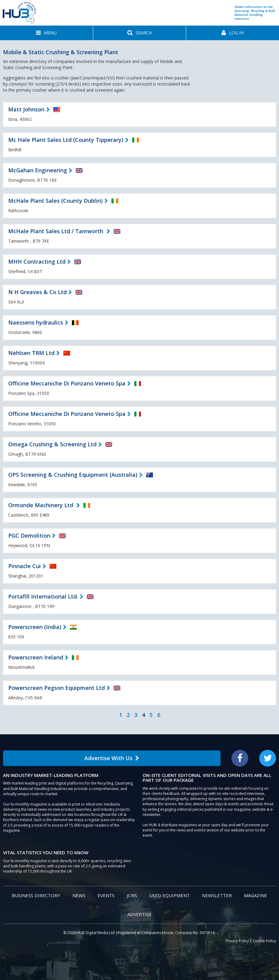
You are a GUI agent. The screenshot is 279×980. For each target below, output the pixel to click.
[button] (46, 33)
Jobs (132, 895)
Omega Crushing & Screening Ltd (52, 444)
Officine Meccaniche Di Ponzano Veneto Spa (67, 383)
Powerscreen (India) (35, 627)
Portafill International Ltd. (43, 596)
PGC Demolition (29, 536)
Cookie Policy (264, 941)
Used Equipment (170, 895)
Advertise (139, 914)
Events (106, 895)
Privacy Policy (237, 941)
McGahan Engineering (38, 170)
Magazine (256, 895)
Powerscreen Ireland (36, 657)
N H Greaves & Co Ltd (37, 292)
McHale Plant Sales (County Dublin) (55, 201)
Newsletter (217, 895)
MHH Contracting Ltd (37, 262)
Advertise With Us (112, 758)
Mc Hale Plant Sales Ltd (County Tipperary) (66, 140)
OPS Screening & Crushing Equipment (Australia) (73, 475)
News (79, 895)
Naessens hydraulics (36, 322)
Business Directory (36, 895)
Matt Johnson (26, 109)
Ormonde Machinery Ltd (41, 505)
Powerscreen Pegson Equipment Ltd (57, 688)
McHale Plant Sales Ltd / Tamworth (57, 231)
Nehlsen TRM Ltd (31, 353)
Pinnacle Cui (25, 566)
